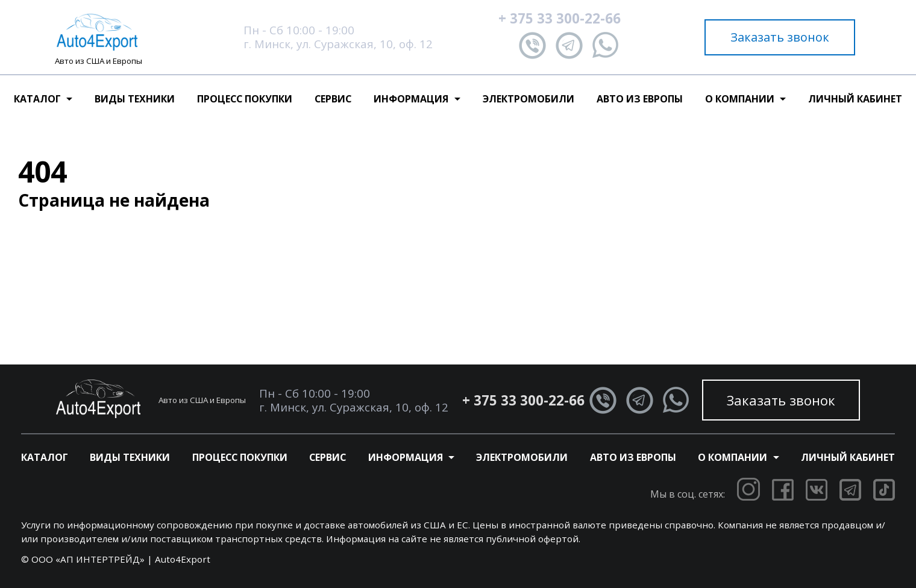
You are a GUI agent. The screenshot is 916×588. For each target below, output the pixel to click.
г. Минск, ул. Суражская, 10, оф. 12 (338, 44)
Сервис (333, 99)
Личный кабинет (855, 99)
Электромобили (529, 99)
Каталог (45, 457)
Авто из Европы (640, 99)
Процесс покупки (245, 99)
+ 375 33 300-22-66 (560, 18)
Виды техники (135, 99)
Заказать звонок (780, 37)
